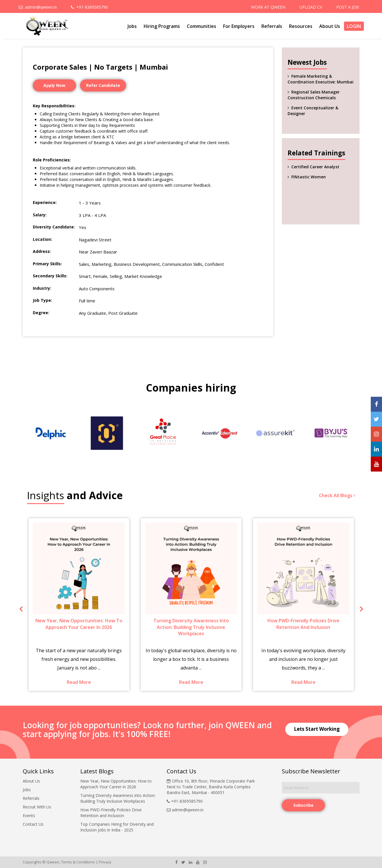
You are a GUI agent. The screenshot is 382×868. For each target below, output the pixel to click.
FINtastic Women (309, 177)
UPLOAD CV (311, 7)
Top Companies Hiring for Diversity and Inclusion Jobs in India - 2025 (117, 827)
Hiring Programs (162, 26)
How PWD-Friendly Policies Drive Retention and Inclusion (111, 813)
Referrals (272, 26)
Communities (202, 26)
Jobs (132, 26)
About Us (330, 26)
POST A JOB (348, 7)
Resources (301, 26)
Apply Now (54, 85)
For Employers (239, 26)
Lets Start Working (317, 729)
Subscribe (303, 805)
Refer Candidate (103, 85)
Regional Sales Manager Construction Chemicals (314, 95)
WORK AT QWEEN (268, 7)
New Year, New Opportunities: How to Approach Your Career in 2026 (116, 784)
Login (354, 26)
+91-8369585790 (89, 7)
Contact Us (33, 824)
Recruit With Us (37, 807)
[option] (51, 433)
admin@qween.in (38, 7)
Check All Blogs (337, 495)
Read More (79, 682)
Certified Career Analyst (315, 167)
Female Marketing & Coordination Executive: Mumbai (321, 79)
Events (29, 815)
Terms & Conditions (78, 862)
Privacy (105, 862)
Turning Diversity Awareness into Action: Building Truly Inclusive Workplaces (118, 798)
